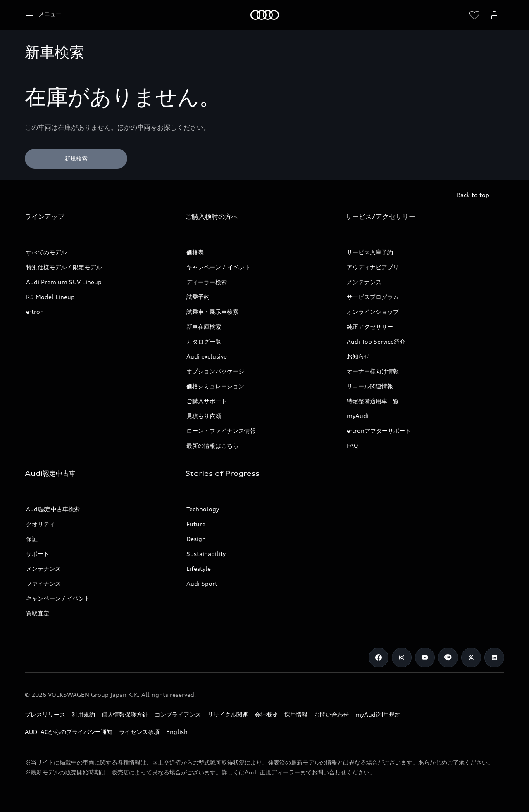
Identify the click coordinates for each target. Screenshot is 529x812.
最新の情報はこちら (212, 445)
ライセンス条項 (139, 732)
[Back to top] (480, 195)
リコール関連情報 (370, 386)
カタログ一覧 (204, 341)
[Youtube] (425, 658)
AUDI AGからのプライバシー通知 (69, 732)
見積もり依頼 (204, 416)
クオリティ (41, 524)
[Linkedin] (494, 658)
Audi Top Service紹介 (376, 341)
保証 (32, 539)
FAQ (353, 445)
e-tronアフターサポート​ (379, 431)
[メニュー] (43, 14)
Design (196, 539)
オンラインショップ (373, 312)
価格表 (195, 252)
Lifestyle (199, 569)
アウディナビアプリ (373, 267)
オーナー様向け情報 (373, 371)
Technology (203, 509)
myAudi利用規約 (378, 714)
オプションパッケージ (215, 371)
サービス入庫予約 (370, 252)
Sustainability (206, 554)
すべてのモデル (46, 252)
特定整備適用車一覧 (373, 401)
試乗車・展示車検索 (212, 312)
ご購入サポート (207, 401)
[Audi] (265, 15)
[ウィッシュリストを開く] (474, 15)
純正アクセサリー (370, 326)
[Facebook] (379, 658)
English (177, 732)
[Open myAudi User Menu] (494, 15)
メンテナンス (364, 282)
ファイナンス (43, 583)
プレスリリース (45, 714)
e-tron (35, 312)
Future (196, 524)
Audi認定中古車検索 (53, 509)
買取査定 (38, 613)
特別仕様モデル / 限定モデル (64, 267)
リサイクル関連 (228, 714)
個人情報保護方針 (125, 714)
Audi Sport (202, 583)
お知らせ (358, 356)
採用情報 (296, 714)
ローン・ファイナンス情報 (221, 431)
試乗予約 (198, 297)
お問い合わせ (331, 714)
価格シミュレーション (215, 386)
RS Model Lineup (50, 297)
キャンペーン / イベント (218, 267)
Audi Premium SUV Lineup (64, 282)
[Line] (448, 658)
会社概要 (266, 714)
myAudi (358, 416)
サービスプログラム (373, 297)
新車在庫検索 (204, 326)
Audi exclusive (207, 356)
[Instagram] (402, 658)
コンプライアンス (178, 714)
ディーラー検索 (207, 282)
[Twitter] (471, 658)
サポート (38, 554)
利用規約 (83, 714)
